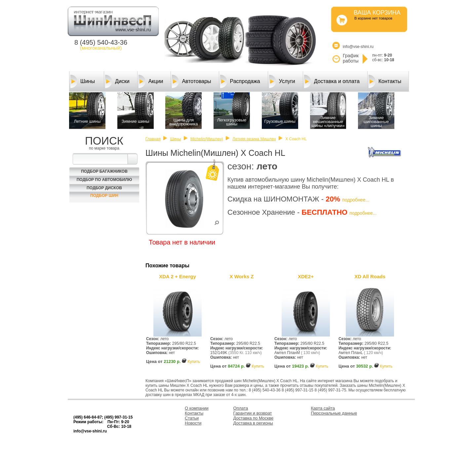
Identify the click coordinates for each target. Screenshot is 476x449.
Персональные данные (334, 413)
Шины (83, 81)
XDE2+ (306, 276)
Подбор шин (104, 196)
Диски (117, 81)
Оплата (241, 408)
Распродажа (240, 81)
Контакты (385, 81)
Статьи (192, 418)
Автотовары (191, 81)
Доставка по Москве (254, 418)
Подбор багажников (104, 171)
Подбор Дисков (104, 188)
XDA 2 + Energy (178, 276)
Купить (194, 362)
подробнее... (356, 200)
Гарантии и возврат (253, 413)
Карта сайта (323, 408)
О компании (197, 408)
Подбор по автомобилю (104, 180)
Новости (193, 423)
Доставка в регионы (253, 423)
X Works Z (241, 276)
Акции (151, 81)
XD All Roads (370, 276)
